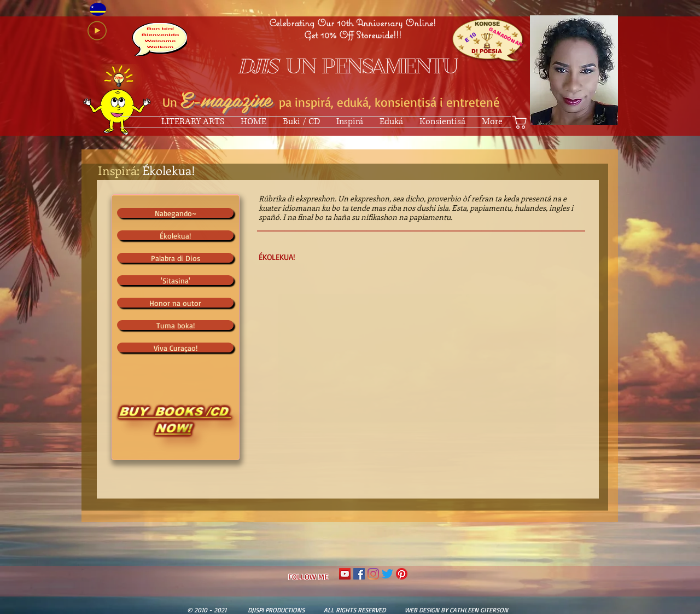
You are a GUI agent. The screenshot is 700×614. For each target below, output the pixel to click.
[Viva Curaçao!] (175, 347)
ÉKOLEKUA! (277, 257)
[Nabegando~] (175, 213)
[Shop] (520, 122)
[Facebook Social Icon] (359, 574)
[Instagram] (373, 574)
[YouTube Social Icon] (345, 574)
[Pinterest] (402, 574)
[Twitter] (387, 574)
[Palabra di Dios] (175, 258)
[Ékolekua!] (175, 235)
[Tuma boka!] (175, 325)
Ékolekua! (169, 170)
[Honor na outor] (175, 303)
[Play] (97, 31)
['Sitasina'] (175, 280)
